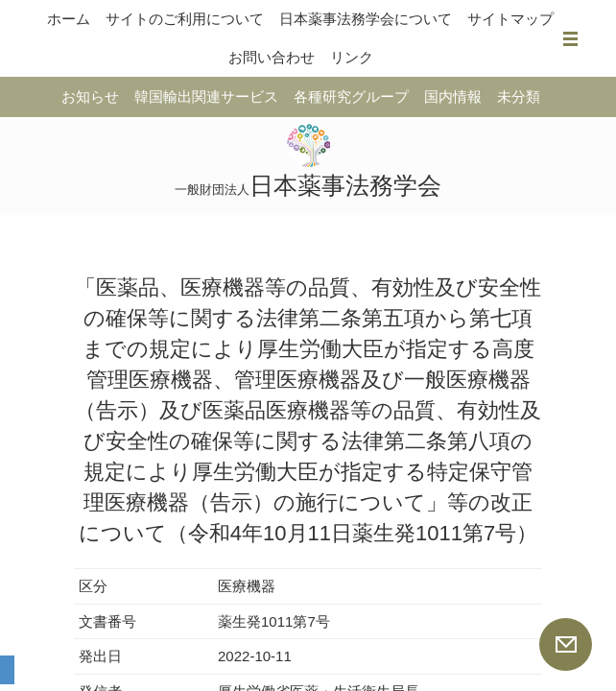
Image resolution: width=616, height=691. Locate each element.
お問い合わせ (272, 57)
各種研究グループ (351, 96)
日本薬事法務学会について (366, 19)
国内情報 (453, 96)
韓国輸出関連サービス (206, 96)
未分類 (519, 96)
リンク (352, 57)
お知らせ (90, 96)
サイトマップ (510, 19)
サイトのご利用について (185, 19)
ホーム (69, 19)
